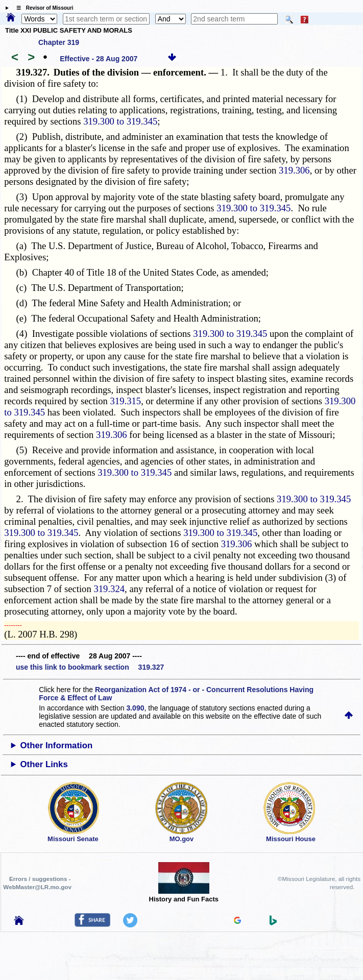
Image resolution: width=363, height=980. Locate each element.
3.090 (135, 708)
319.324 (109, 589)
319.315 (126, 401)
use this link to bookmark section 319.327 (90, 667)
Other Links (44, 764)
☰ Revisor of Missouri (42, 8)
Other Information (57, 745)
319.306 (294, 170)
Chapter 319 (59, 42)
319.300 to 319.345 (120, 121)
